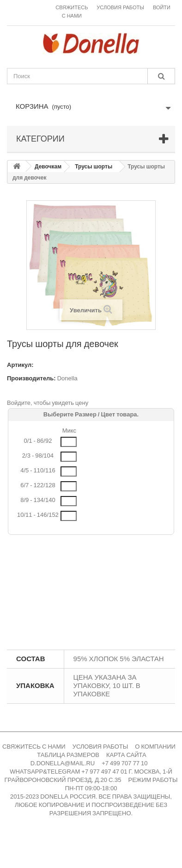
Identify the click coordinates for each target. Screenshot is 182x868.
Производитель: (31, 378)
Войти (162, 8)
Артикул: (20, 365)
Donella (67, 378)
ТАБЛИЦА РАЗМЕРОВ (68, 755)
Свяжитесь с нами (72, 12)
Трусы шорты (94, 167)
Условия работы (120, 8)
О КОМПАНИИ (155, 747)
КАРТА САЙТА (126, 755)
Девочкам (48, 167)
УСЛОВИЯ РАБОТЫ (100, 747)
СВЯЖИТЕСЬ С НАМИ (34, 747)
